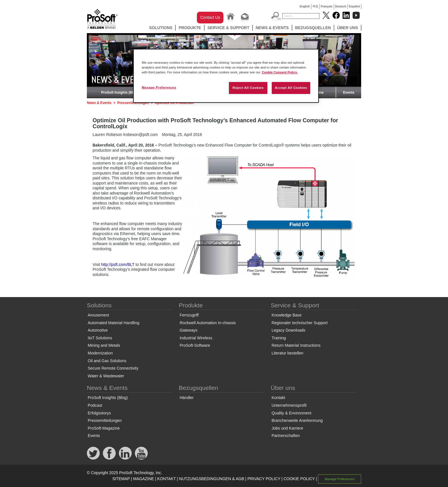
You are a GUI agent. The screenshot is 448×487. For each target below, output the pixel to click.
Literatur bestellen (287, 353)
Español (354, 6)
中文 (315, 6)
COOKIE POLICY (299, 479)
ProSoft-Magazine (104, 428)
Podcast (95, 405)
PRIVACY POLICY (264, 479)
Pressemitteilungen (105, 420)
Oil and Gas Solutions (107, 361)
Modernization (100, 353)
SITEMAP (121, 479)
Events (349, 93)
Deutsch (341, 6)
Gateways (189, 330)
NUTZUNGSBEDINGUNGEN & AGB (212, 479)
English (305, 6)
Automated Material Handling (114, 323)
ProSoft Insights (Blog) (120, 93)
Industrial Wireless (196, 338)
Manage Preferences (340, 479)
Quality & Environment (291, 413)
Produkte (190, 28)
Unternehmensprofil (289, 405)
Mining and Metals (104, 345)
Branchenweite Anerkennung (297, 420)
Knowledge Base (286, 315)
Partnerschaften (286, 436)
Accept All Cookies (291, 88)
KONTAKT (166, 479)
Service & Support (228, 28)
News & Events (272, 28)
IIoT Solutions (100, 338)
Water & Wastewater (106, 376)
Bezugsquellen (313, 28)
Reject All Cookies (248, 88)
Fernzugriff (189, 315)
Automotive (98, 330)
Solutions (161, 28)
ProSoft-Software (195, 345)
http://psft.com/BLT (118, 264)
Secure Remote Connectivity (113, 368)
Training (279, 338)
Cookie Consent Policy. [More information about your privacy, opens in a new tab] (280, 72)
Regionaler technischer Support (299, 323)
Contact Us (210, 17)
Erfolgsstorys (99, 413)
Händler (187, 398)
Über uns (348, 28)
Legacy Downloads (288, 330)
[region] (226, 76)
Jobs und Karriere (287, 428)
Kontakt (278, 398)
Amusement (98, 315)
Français (327, 6)
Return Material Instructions (296, 345)
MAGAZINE (144, 479)
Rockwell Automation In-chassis (208, 323)
